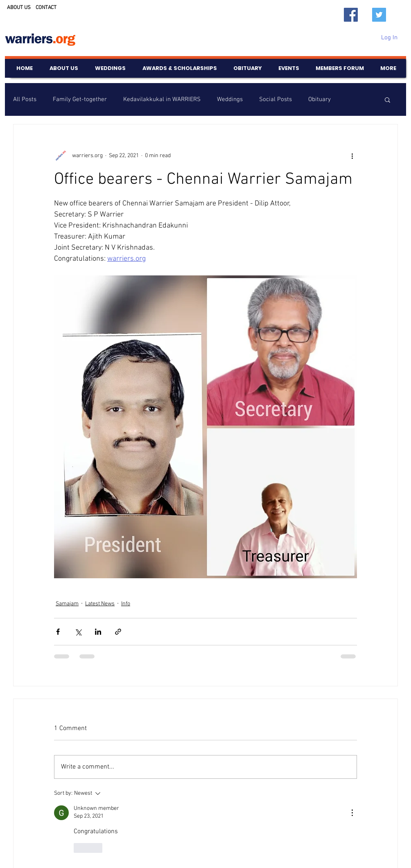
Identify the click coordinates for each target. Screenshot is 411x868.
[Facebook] (351, 15)
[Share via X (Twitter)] (78, 632)
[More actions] (352, 156)
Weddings (230, 99)
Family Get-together (80, 99)
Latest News (100, 604)
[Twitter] (379, 15)
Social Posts (276, 99)
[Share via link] (118, 632)
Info (126, 604)
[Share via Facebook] (58, 632)
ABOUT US (19, 8)
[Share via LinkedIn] (98, 632)
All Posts (25, 99)
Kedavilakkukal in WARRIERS (162, 99)
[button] (387, 99)
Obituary (320, 99)
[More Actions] (352, 813)
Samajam (67, 604)
